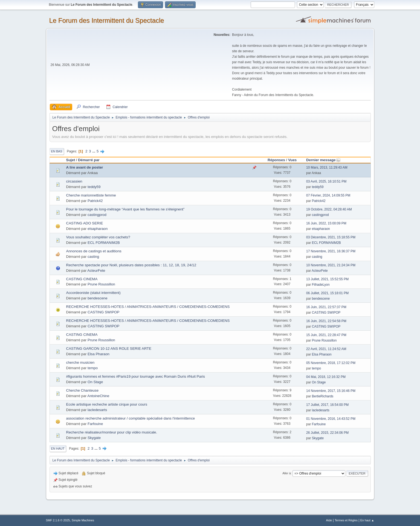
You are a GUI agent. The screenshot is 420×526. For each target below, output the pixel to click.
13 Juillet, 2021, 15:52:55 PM (327, 279)
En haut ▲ (367, 520)
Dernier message (323, 160)
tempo (93, 368)
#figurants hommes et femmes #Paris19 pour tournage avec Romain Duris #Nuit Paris (136, 376)
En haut (58, 449)
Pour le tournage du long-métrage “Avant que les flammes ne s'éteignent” (125, 209)
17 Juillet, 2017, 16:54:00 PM (327, 405)
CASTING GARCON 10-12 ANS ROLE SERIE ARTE (109, 349)
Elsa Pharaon (99, 354)
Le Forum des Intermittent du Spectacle (107, 20)
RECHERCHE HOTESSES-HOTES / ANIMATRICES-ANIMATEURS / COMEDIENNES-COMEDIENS (148, 307)
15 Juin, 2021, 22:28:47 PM (326, 335)
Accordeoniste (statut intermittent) (93, 293)
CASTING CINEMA (82, 279)
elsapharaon (98, 229)
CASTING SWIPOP (103, 312)
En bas (57, 151)
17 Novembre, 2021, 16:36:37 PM (331, 251)
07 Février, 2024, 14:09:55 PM (328, 195)
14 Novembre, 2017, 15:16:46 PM (331, 391)
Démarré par (89, 160)
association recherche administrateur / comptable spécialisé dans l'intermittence (131, 418)
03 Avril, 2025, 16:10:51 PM (326, 181)
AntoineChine (98, 396)
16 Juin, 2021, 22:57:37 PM (326, 307)
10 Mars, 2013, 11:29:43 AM (327, 167)
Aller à (287, 473)
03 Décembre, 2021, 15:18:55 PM (331, 237)
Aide (329, 520)
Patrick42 (95, 201)
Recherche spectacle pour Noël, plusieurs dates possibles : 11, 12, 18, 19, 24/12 (131, 265)
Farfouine (95, 424)
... (94, 151)
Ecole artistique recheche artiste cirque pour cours (107, 404)
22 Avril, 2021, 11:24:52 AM (326, 349)
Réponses (276, 160)
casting (93, 257)
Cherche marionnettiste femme (91, 195)
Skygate (94, 438)
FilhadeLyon (321, 285)
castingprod (97, 215)
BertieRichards (323, 396)
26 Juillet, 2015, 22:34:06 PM (327, 433)
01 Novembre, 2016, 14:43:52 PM (331, 419)
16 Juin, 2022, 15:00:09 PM (326, 223)
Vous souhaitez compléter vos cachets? (98, 237)
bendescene (98, 298)
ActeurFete (96, 271)
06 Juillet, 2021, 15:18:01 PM (327, 293)
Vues (292, 160)
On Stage (95, 382)
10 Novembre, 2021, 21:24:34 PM (331, 265)
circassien (74, 181)
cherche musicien (80, 362)
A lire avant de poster (85, 167)
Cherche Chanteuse (82, 390)
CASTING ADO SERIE (85, 223)
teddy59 (94, 187)
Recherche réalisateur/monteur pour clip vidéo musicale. (112, 432)
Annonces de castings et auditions (94, 251)
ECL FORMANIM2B (104, 243)
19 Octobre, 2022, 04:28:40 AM (329, 209)
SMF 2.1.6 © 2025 (58, 520)
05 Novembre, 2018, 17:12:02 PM (331, 363)
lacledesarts (97, 410)
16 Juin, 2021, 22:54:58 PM (326, 321)
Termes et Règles (346, 520)
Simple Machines (83, 520)
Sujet (71, 160)
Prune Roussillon (101, 284)
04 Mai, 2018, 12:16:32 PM (326, 377)
